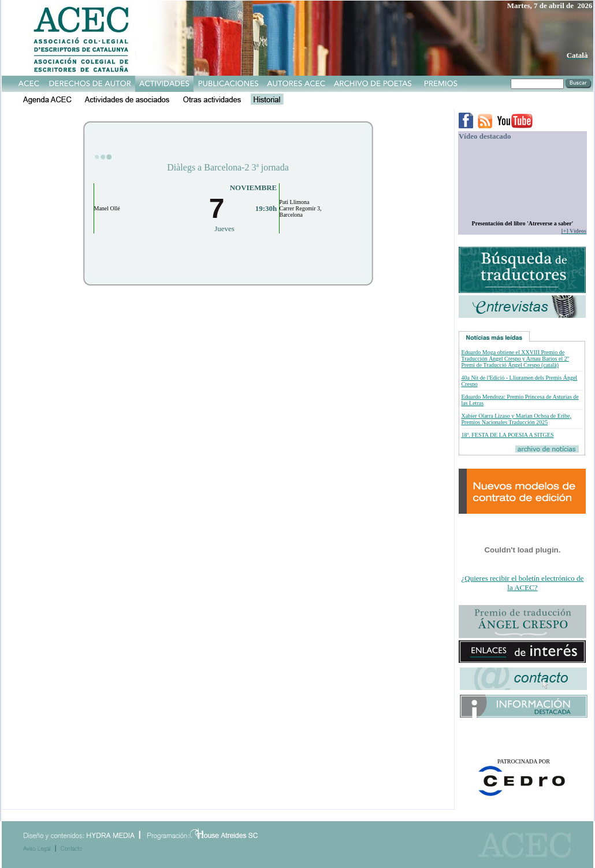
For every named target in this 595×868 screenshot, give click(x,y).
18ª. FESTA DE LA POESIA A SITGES (507, 435)
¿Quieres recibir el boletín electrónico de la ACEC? (523, 583)
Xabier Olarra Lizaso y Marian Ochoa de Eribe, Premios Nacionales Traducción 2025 (516, 419)
